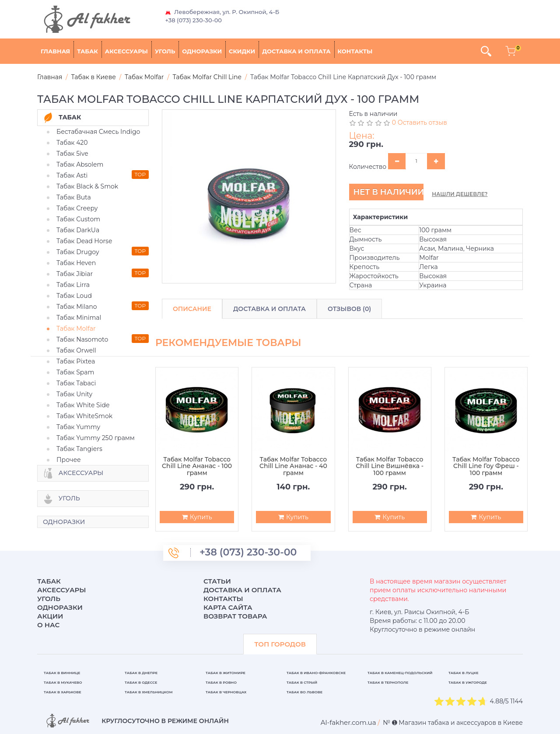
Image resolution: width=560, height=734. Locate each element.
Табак (87, 51)
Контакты (355, 51)
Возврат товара (235, 616)
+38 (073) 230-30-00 (194, 20)
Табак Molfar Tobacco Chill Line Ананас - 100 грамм (197, 466)
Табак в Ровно (221, 682)
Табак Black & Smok (87, 186)
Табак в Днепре (141, 673)
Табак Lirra (73, 285)
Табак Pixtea (76, 361)
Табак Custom (78, 219)
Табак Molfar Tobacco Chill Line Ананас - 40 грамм (293, 466)
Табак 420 (72, 143)
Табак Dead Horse (84, 241)
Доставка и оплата (296, 51)
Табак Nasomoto (82, 339)
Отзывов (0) (349, 309)
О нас (48, 625)
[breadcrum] (348, 722)
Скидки (242, 51)
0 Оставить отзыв (420, 122)
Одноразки (202, 51)
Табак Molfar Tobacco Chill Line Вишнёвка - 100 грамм (390, 466)
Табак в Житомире (226, 673)
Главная (55, 51)
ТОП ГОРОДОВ (280, 644)
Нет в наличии (388, 192)
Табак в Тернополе (388, 682)
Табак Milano (77, 307)
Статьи (217, 581)
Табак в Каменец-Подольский (400, 673)
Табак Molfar (76, 329)
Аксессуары (126, 51)
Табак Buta (74, 197)
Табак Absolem (80, 164)
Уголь (165, 51)
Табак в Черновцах (226, 692)
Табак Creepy (77, 208)
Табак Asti (72, 175)
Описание (192, 309)
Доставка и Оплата (269, 309)
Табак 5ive (72, 154)
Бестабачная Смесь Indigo (98, 132)
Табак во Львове (304, 692)
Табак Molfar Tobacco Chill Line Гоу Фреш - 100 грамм (486, 466)
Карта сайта (228, 607)
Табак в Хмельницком (149, 692)
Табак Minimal (79, 318)
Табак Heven (76, 263)
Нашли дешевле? (460, 194)
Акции (50, 616)
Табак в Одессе (141, 682)
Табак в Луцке (464, 673)
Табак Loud (74, 296)
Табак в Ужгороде (468, 682)
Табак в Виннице (62, 673)
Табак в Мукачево (63, 682)
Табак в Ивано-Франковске (316, 673)
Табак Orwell (76, 350)
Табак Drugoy (78, 252)
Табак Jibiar (75, 274)
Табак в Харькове (63, 692)
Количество (368, 167)
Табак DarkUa (78, 230)
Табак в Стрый (302, 682)
